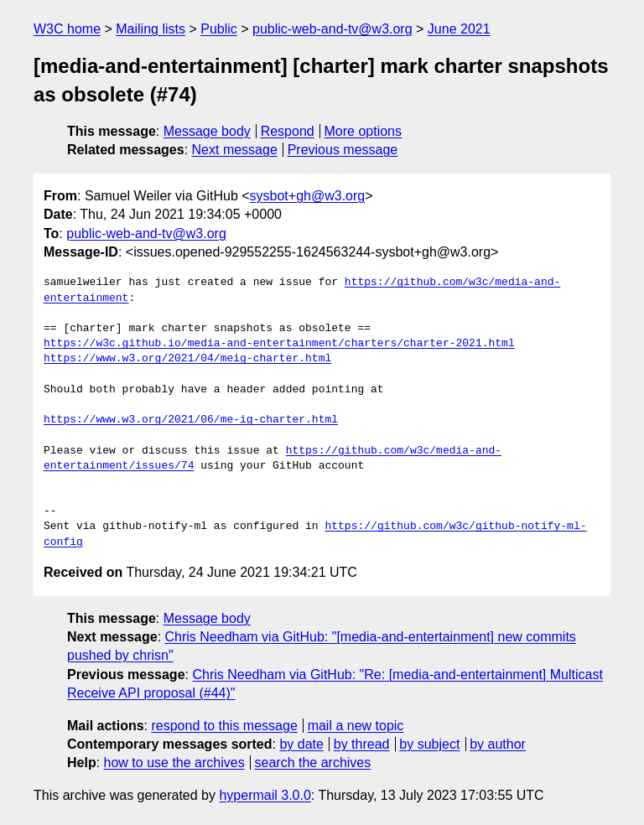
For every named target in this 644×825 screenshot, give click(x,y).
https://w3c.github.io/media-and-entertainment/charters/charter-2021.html (279, 344)
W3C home (67, 29)
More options (364, 131)
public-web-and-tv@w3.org (332, 29)
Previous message (343, 150)
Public (219, 29)
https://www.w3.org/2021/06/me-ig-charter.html (191, 420)
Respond (288, 131)
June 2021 (459, 29)
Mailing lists (151, 29)
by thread (362, 744)
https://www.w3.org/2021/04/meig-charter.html (187, 359)
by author (498, 744)
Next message (235, 150)
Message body (207, 131)
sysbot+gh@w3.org (308, 196)
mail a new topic (356, 726)
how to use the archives (174, 763)
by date (301, 744)
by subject (429, 744)
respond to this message (224, 726)
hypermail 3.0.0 (265, 795)
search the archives (313, 763)
